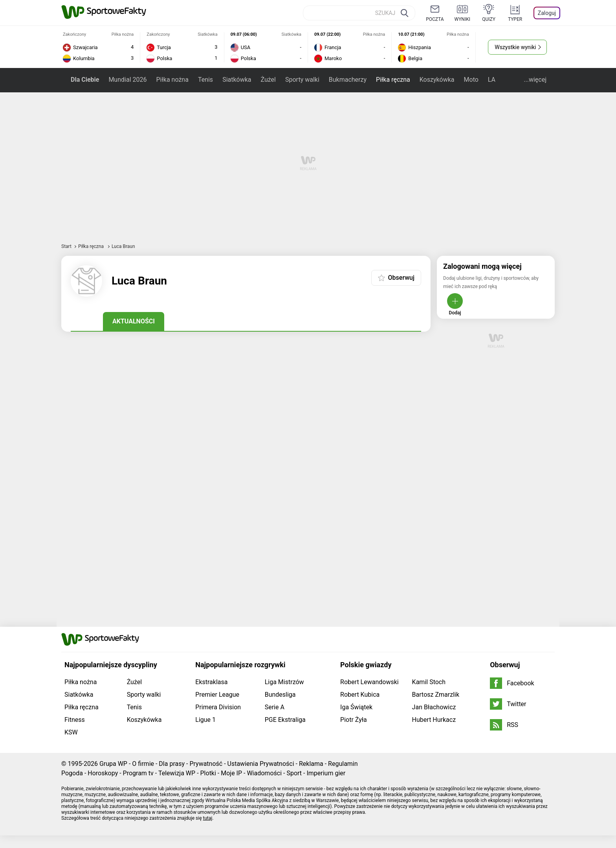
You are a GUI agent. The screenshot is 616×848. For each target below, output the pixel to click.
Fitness (75, 720)
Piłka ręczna (393, 80)
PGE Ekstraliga (285, 720)
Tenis (205, 80)
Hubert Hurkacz (434, 720)
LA (492, 80)
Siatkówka (237, 80)
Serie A (275, 707)
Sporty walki (302, 80)
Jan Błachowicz (434, 707)
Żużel (268, 80)
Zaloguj (547, 13)
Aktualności (134, 321)
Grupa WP (113, 764)
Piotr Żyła (354, 720)
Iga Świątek (356, 707)
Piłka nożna (172, 80)
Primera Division (218, 707)
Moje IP (231, 773)
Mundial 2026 (127, 80)
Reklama (311, 764)
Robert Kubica (360, 695)
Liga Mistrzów (284, 682)
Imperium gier (326, 773)
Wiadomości (264, 773)
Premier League (217, 695)
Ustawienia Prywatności (261, 764)
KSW (71, 732)
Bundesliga (280, 695)
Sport (294, 773)
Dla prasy (172, 764)
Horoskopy (103, 773)
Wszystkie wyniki (515, 47)
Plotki (208, 773)
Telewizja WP (177, 773)
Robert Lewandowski (369, 682)
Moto (471, 80)
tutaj (208, 818)
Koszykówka (437, 80)
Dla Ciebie (85, 80)
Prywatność (206, 764)
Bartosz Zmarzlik (436, 695)
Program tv (138, 773)
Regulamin (343, 764)
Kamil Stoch (429, 682)
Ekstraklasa (211, 682)
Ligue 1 (205, 720)
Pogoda (72, 773)
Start (66, 246)
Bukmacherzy (348, 80)
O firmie (143, 764)
